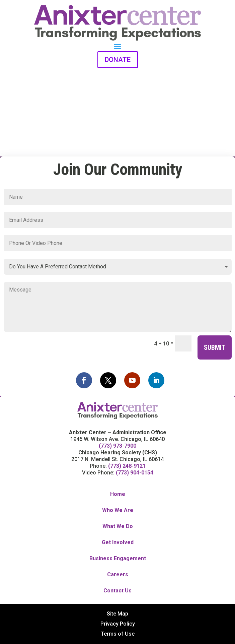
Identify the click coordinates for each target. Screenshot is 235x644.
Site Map (117, 614)
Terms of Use (118, 634)
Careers (118, 575)
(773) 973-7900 (117, 446)
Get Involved (118, 543)
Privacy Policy (118, 624)
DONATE (118, 60)
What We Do (118, 527)
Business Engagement (118, 559)
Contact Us (117, 591)
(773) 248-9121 (127, 466)
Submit (215, 347)
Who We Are (118, 510)
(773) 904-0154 (135, 473)
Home (118, 494)
